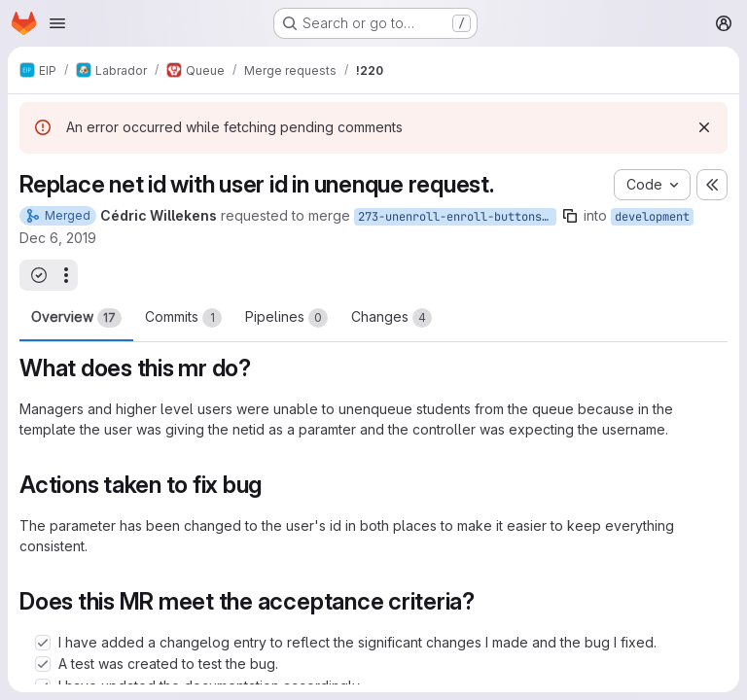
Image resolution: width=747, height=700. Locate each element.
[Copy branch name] (570, 216)
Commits (183, 318)
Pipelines (286, 318)
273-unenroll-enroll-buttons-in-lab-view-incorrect (457, 217)
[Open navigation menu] (57, 23)
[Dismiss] (704, 127)
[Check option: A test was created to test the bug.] (43, 664)
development (652, 217)
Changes (391, 318)
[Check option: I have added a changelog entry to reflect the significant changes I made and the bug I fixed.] (43, 643)
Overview (76, 318)
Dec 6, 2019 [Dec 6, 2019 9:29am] (58, 238)
